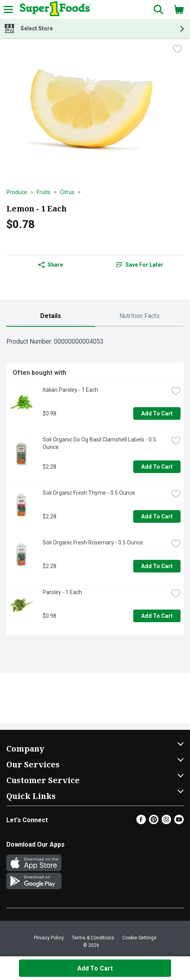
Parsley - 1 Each (62, 592)
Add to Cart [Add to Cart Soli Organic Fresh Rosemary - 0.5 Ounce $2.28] (157, 566)
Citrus (67, 192)
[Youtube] (179, 822)
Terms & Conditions (93, 938)
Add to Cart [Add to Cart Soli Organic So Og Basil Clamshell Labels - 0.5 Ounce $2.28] (157, 467)
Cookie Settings (139, 938)
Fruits (44, 192)
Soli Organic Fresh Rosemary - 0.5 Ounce (93, 542)
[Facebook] (141, 822)
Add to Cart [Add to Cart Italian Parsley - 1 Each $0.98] (157, 413)
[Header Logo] (54, 9)
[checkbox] (177, 50)
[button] (158, 9)
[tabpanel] (95, 484)
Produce (17, 192)
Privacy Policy (49, 938)
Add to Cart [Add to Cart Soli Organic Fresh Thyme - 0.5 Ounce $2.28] (157, 516)
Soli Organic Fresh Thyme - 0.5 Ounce (89, 493)
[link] (139, 265)
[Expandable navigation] (8, 9)
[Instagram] (166, 822)
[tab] (51, 316)
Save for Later (140, 265)
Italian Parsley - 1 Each (70, 390)
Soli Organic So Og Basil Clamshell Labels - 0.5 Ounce (100, 443)
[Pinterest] (154, 822)
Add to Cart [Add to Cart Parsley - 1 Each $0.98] (157, 616)
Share (51, 265)
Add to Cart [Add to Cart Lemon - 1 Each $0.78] (95, 968)
